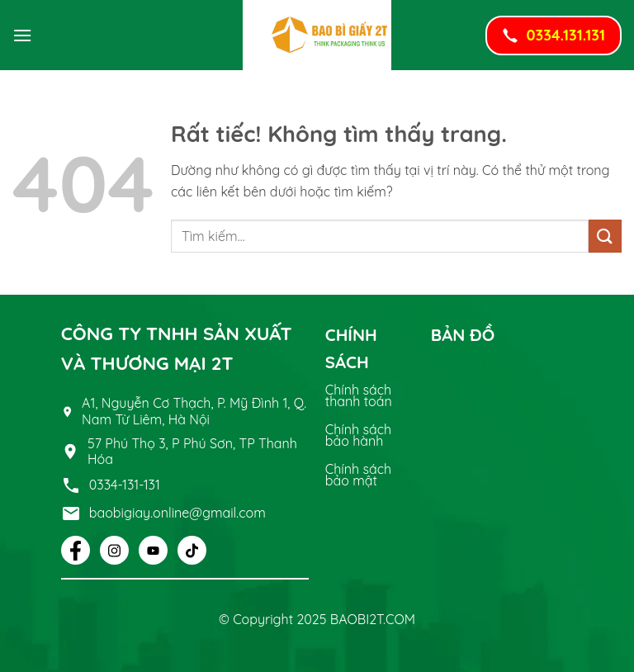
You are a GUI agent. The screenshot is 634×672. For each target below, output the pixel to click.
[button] (22, 35)
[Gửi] (605, 236)
